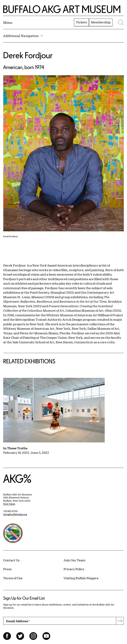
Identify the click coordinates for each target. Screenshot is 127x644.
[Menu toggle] (8, 22)
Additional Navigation (23, 36)
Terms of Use (13, 578)
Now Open (9, 504)
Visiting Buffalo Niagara (81, 578)
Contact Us (11, 560)
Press (7, 569)
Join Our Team (74, 560)
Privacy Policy (74, 569)
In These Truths (15, 448)
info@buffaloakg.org (15, 514)
